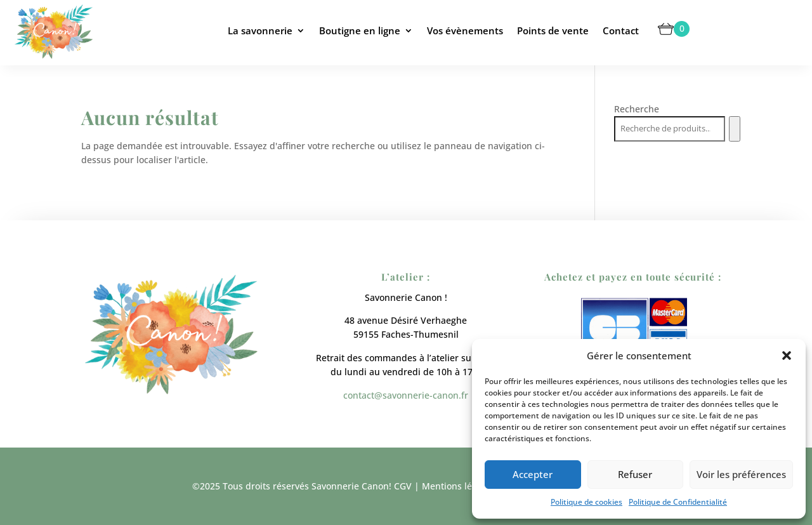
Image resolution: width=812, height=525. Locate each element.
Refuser (635, 474)
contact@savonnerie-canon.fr (406, 395)
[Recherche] (734, 129)
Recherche (637, 109)
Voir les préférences (741, 474)
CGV (403, 486)
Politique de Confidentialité (678, 502)
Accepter (533, 474)
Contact (621, 30)
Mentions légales (458, 486)
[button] (787, 356)
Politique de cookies (586, 502)
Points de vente (553, 30)
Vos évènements (465, 30)
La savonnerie (260, 30)
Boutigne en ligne (360, 30)
